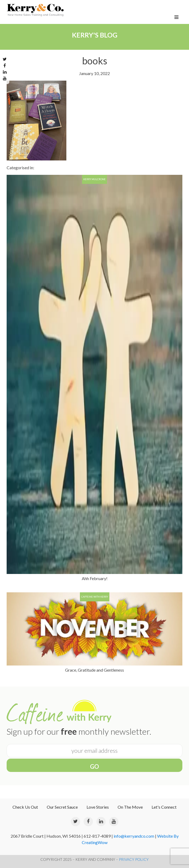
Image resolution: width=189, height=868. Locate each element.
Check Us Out (25, 807)
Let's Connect (164, 807)
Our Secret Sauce (62, 807)
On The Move (130, 807)
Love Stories (98, 807)
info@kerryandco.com (134, 836)
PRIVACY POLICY (134, 859)
